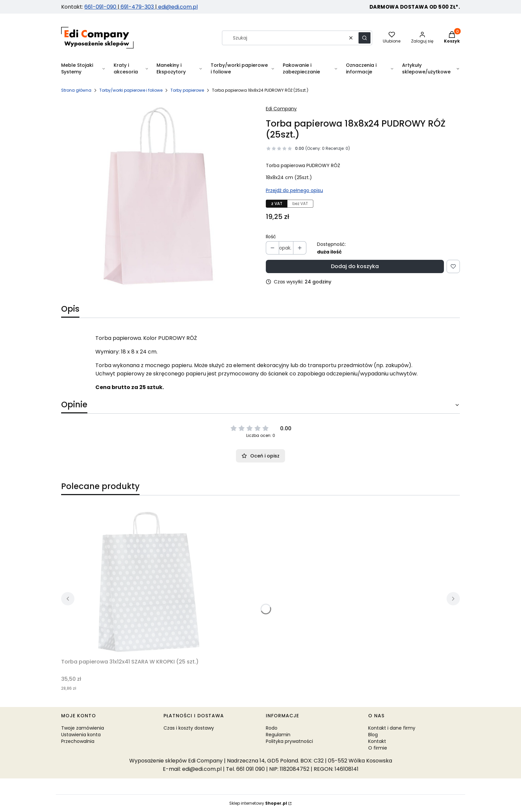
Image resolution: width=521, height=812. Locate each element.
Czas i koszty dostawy (189, 728)
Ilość (271, 237)
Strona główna (76, 90)
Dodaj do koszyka (355, 266)
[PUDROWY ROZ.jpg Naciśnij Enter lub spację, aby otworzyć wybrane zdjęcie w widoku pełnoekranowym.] (158, 196)
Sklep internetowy (258, 803)
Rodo (272, 728)
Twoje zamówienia (83, 728)
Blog (373, 735)
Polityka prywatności (289, 741)
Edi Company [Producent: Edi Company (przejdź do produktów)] (281, 109)
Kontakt (377, 741)
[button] (365, 38)
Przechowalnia (78, 741)
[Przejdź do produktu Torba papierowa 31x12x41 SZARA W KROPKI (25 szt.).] (144, 581)
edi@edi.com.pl (177, 7)
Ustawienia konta (81, 735)
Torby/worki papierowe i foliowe (131, 90)
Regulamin (278, 735)
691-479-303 (137, 7)
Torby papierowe (187, 90)
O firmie (378, 748)
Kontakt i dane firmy (392, 728)
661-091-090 (101, 7)
